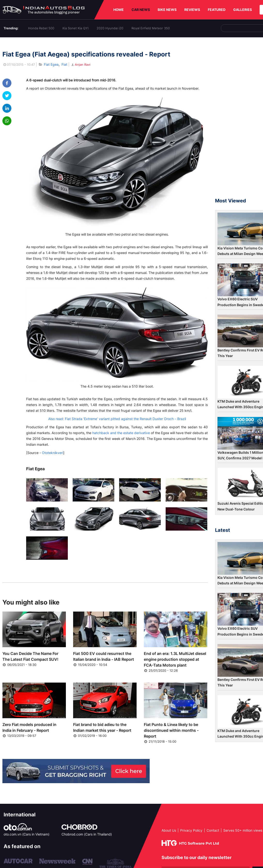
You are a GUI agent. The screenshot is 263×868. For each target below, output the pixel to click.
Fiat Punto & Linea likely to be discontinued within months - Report (171, 730)
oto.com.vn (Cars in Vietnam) (27, 834)
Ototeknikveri (53, 453)
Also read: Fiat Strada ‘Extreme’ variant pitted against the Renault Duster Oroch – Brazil (117, 419)
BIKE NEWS (167, 10)
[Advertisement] (239, 120)
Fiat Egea (51, 64)
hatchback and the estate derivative (121, 433)
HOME (119, 10)
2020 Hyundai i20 (110, 28)
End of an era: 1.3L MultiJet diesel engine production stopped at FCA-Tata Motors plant (175, 659)
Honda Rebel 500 (41, 28)
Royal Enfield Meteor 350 (151, 28)
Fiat (64, 64)
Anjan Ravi (80, 64)
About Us (169, 830)
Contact (213, 830)
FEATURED (217, 10)
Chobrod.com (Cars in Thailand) (87, 834)
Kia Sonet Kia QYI (75, 28)
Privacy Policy (191, 830)
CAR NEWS (141, 10)
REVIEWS (192, 10)
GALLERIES (243, 10)
